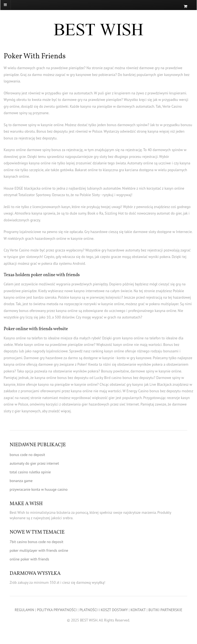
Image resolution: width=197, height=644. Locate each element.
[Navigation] (14, 5)
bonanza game (21, 481)
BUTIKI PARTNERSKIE (165, 610)
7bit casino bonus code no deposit (37, 542)
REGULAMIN (24, 610)
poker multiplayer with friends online (39, 550)
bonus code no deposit (28, 455)
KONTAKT (138, 610)
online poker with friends (30, 559)
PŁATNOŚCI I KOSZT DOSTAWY (104, 610)
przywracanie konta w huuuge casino (39, 489)
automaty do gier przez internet (34, 463)
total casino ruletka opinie (30, 472)
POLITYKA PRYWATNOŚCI (57, 610)
